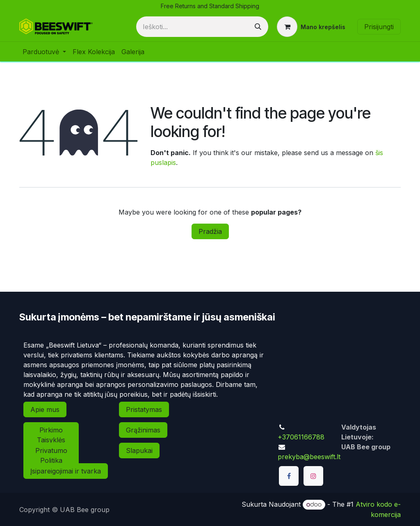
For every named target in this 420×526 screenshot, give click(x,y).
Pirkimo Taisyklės (51, 435)
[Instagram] (313, 476)
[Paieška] (258, 27)
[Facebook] (289, 476)
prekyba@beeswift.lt (309, 457)
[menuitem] (44, 52)
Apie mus (45, 409)
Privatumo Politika (51, 455)
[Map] (337, 376)
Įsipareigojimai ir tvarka (66, 471)
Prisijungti (379, 27)
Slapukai (139, 451)
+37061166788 (301, 437)
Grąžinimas (143, 430)
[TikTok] (289, 498)
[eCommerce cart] (311, 27)
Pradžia (210, 231)
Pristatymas (144, 409)
